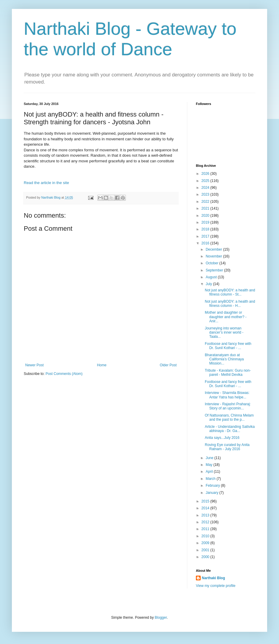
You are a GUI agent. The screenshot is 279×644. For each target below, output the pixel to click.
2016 (206, 243)
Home (102, 365)
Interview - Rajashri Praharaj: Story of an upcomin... (228, 406)
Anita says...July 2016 (222, 438)
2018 (206, 229)
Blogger (161, 618)
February (213, 486)
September (215, 270)
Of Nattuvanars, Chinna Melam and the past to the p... (229, 417)
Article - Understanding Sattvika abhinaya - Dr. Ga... (230, 429)
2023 (206, 194)
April (210, 472)
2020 (206, 216)
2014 (206, 508)
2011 (206, 529)
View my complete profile (216, 586)
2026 (206, 174)
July (209, 284)
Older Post (168, 365)
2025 (206, 181)
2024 (206, 188)
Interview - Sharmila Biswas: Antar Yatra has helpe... (227, 395)
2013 (206, 515)
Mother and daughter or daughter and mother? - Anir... (226, 317)
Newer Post (34, 365)
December (214, 249)
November (214, 256)
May (210, 465)
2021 (206, 208)
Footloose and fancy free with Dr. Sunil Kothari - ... (228, 346)
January (213, 493)
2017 (206, 236)
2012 (206, 522)
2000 (206, 557)
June (210, 458)
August (212, 277)
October (213, 263)
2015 (206, 501)
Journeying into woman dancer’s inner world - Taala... (224, 333)
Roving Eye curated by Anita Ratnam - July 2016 (227, 447)
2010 (206, 536)
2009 (206, 543)
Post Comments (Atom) (64, 374)
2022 (206, 202)
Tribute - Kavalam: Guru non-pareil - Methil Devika (228, 373)
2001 (206, 550)
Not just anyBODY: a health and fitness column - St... (230, 292)
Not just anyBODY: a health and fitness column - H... (230, 304)
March (211, 479)
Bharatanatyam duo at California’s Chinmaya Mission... (224, 359)
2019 (206, 222)
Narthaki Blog (213, 578)
